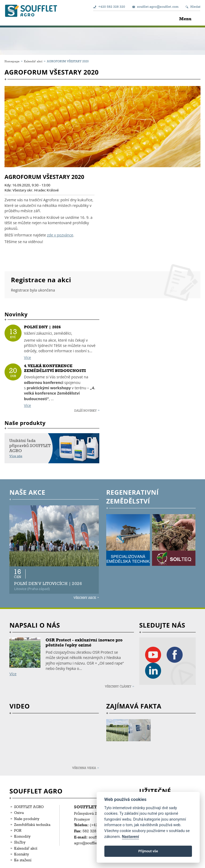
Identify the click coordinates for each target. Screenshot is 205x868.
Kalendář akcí (33, 61)
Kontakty (22, 854)
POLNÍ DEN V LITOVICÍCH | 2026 (48, 584)
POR (18, 830)
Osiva (19, 812)
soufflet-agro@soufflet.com (158, 7)
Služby (20, 842)
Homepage (12, 61)
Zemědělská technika (32, 824)
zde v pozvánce (60, 235)
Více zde (16, 456)
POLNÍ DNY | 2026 (42, 327)
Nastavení (131, 837)
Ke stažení (23, 860)
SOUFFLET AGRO (29, 807)
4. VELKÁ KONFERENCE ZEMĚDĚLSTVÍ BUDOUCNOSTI (55, 368)
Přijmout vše (148, 851)
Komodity (22, 836)
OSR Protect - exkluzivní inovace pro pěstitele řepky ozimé (84, 642)
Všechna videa (84, 768)
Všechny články (118, 686)
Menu (185, 19)
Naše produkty (27, 819)
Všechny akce (85, 598)
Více (27, 357)
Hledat (195, 7)
